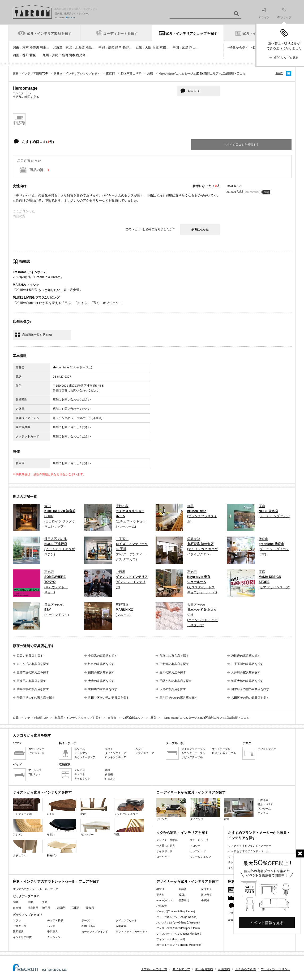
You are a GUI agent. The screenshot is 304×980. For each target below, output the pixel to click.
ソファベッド (36, 753)
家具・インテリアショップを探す (191, 34)
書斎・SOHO (265, 804)
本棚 (108, 770)
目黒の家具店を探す (30, 656)
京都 (163, 47)
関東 (16, 47)
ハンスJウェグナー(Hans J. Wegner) (178, 923)
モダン (62, 827)
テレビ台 (80, 770)
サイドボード (164, 851)
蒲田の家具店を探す (101, 672)
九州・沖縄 (50, 55)
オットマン (81, 753)
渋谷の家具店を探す (101, 664)
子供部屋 (263, 800)
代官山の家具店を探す (174, 656)
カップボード (198, 851)
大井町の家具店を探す (246, 672)
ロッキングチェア (115, 757)
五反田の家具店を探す (31, 681)
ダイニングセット (126, 920)
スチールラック (199, 840)
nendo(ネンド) (165, 900)
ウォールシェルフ (200, 857)
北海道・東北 (62, 47)
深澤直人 (206, 889)
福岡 (65, 55)
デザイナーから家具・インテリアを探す (187, 881)
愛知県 (90, 908)
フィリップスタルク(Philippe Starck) (178, 928)
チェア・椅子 (55, 920)
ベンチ (139, 749)
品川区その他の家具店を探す (179, 698)
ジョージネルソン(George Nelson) (177, 917)
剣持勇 (183, 889)
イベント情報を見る (267, 923)
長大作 (160, 895)
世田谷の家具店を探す (103, 689)
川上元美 (206, 895)
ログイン (264, 14)
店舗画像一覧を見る (37, 335)
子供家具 (53, 932)
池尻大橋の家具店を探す (247, 681)
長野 (126, 47)
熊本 (72, 55)
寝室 (239, 809)
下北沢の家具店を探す (174, 664)
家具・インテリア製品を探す (49, 34)
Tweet (279, 73)
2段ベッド (35, 774)
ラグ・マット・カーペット (132, 932)
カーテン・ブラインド (95, 932)
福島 (89, 47)
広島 (185, 47)
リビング (171, 809)
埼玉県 (46, 908)
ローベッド (163, 857)
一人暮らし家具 (166, 846)
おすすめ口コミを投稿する (241, 145)
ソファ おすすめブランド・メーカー (250, 846)
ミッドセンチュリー (129, 807)
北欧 (95, 807)
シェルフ (110, 779)
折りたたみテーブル (224, 753)
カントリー (95, 827)
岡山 (192, 47)
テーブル (87, 920)
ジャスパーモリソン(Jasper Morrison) (179, 934)
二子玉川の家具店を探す (247, 664)
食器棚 (109, 774)
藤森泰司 (184, 900)
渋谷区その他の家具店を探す (36, 698)
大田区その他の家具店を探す (250, 698)
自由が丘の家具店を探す (33, 664)
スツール (80, 749)
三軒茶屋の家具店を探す (33, 672)
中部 (102, 47)
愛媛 (33, 55)
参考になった (200, 229)
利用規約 (224, 969)
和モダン (62, 848)
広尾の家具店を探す (173, 689)
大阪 (148, 47)
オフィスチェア (145, 753)
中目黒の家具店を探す (103, 656)
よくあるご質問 (245, 969)
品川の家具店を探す (173, 672)
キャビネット (82, 779)
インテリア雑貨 (22, 937)
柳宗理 (160, 889)
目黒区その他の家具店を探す (250, 689)
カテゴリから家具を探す (32, 735)
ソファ (17, 920)
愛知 (111, 47)
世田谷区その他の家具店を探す (109, 698)
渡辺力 (183, 895)
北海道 (80, 47)
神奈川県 (33, 908)
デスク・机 (20, 926)
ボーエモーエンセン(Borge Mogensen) (179, 945)
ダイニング (205, 809)
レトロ (62, 807)
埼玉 (43, 47)
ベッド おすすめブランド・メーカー (250, 851)
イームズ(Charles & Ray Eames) (176, 911)
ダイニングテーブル (193, 749)
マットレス (35, 770)
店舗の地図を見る (27, 97)
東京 (25, 47)
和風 (129, 827)
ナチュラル (28, 848)
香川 (25, 55)
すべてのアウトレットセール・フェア (36, 889)
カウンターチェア (85, 757)
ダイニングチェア (115, 753)
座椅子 (109, 749)
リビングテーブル (192, 757)
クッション (54, 937)
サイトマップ (181, 969)
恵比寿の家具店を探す (246, 656)
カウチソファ (36, 749)
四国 (16, 55)
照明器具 (18, 932)
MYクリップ (284, 13)
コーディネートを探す (120, 34)
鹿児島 (81, 55)
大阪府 (61, 908)
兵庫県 (75, 908)
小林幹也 (162, 906)
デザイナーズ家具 (167, 840)
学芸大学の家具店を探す (33, 689)
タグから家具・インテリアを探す (182, 833)
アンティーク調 (28, 807)
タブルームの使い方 (154, 969)
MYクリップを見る (286, 58)
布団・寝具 (88, 926)
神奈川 (34, 47)
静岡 (118, 47)
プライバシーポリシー (276, 969)
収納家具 (121, 926)
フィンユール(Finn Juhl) (171, 939)
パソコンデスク (267, 749)
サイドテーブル (221, 749)
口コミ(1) (194, 91)
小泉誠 (205, 900)
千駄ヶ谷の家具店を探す (176, 681)
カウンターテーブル (193, 753)
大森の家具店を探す (101, 681)
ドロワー (195, 846)
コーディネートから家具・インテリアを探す (191, 792)
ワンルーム (264, 809)
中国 (176, 47)
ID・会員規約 (204, 969)
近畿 (139, 47)
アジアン (28, 827)
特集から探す (239, 47)
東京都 (17, 908)
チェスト (80, 774)
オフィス (263, 813)
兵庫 (156, 47)
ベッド (51, 926)
